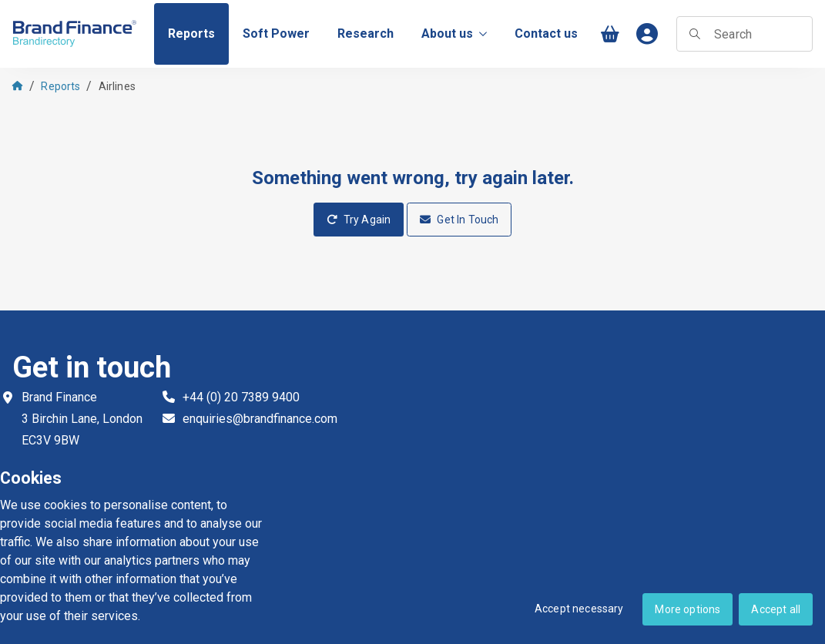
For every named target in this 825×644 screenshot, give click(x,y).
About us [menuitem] (454, 34)
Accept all (776, 609)
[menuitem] (191, 34)
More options (687, 609)
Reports (60, 86)
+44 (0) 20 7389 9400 (241, 397)
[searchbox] (745, 34)
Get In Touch (459, 220)
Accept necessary (579, 609)
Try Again (359, 220)
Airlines (117, 86)
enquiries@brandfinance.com (260, 419)
